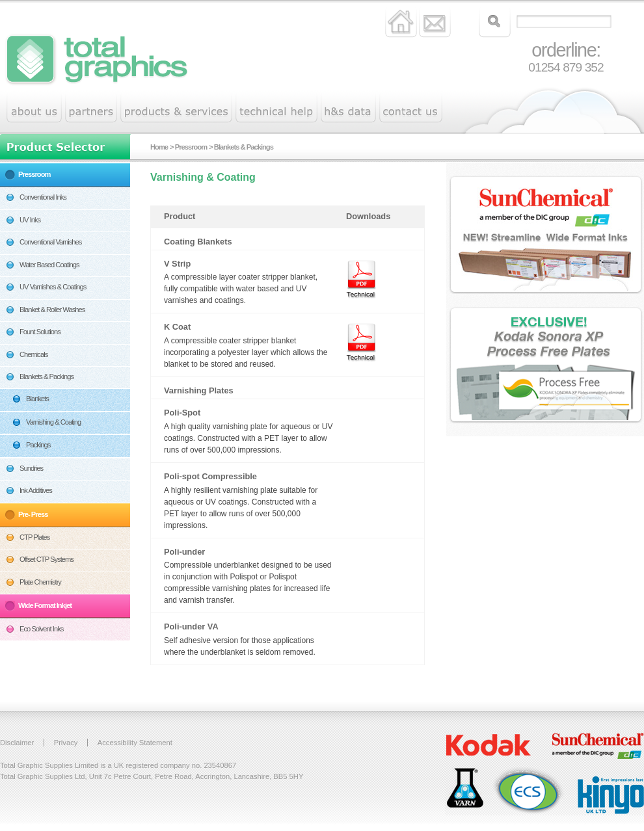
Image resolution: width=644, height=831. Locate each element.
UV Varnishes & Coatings (53, 287)
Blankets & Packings (47, 376)
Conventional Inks (43, 197)
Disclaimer (17, 743)
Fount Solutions (40, 332)
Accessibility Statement (135, 743)
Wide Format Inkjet (45, 605)
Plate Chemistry (40, 582)
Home (159, 147)
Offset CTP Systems (47, 559)
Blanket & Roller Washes (52, 310)
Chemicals (34, 354)
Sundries (31, 468)
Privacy (66, 743)
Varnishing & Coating (53, 422)
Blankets (37, 399)
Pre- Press (33, 514)
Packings (38, 445)
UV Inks (30, 220)
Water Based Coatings (49, 265)
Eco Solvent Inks (41, 629)
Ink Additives (36, 490)
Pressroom (34, 174)
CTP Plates (34, 537)
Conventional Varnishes (50, 242)
